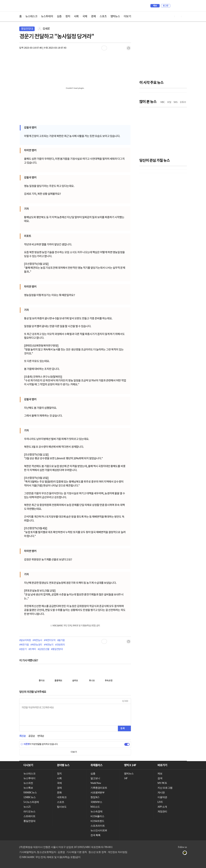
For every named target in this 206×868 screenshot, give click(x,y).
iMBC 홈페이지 (184, 6)
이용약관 (162, 797)
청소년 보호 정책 (97, 852)
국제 (85, 16)
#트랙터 (32, 649)
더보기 (127, 16)
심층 (59, 16)
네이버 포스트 (180, 853)
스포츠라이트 (98, 826)
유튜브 (158, 853)
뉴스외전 (28, 783)
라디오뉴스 (29, 811)
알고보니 (95, 778)
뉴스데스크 (31, 16)
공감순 (32, 736)
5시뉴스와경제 (31, 802)
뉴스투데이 (47, 16)
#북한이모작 (50, 640)
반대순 (41, 736)
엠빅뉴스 (115, 16)
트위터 (169, 853)
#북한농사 (37, 640)
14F (126, 778)
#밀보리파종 (25, 640)
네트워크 (62, 797)
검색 (174, 6)
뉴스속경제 (97, 811)
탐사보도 (62, 807)
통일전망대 (27, 29)
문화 (59, 793)
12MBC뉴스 (30, 797)
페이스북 (163, 853)
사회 (76, 16)
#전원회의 (60, 645)
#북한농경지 (36, 645)
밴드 (174, 853)
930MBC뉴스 (30, 793)
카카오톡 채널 (186, 853)
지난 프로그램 (165, 788)
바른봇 (25, 744)
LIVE (160, 802)
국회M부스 (96, 802)
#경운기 (23, 649)
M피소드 (95, 807)
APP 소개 (162, 807)
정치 (68, 16)
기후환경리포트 (99, 788)
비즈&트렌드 (97, 821)
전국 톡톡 (96, 835)
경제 (93, 16)
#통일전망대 (57, 649)
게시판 (161, 793)
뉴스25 (27, 807)
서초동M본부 (98, 793)
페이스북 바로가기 (178, 16)
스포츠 (103, 16)
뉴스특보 (28, 788)
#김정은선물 (44, 649)
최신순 (23, 736)
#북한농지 (49, 645)
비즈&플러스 (97, 816)
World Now (96, 783)
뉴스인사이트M (99, 830)
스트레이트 (29, 816)
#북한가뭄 (24, 645)
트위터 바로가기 (185, 16)
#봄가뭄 (61, 640)
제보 (155, 6)
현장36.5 (95, 797)
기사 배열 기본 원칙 (77, 852)
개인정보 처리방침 (117, 852)
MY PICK (178, 6)
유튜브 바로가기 (171, 16)
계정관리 (162, 811)
